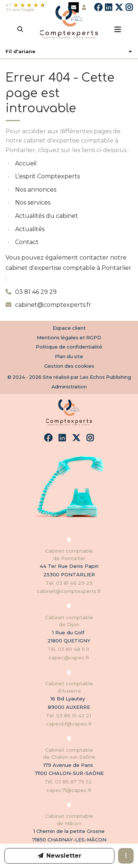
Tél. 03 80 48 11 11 (69, 649)
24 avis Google (20, 10)
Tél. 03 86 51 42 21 (69, 716)
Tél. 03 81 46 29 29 (69, 583)
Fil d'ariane (20, 52)
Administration (69, 387)
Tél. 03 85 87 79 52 (69, 782)
